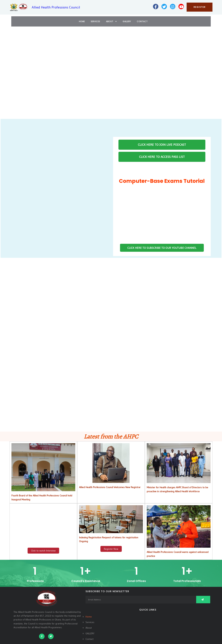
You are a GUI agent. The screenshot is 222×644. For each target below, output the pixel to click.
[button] (5, 75)
